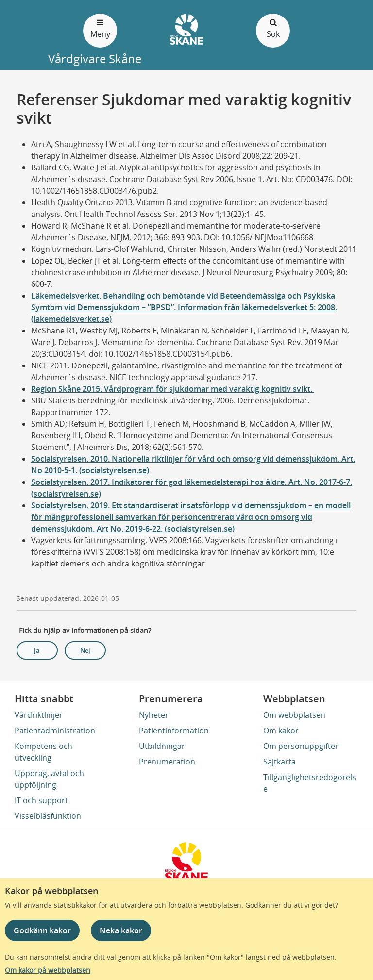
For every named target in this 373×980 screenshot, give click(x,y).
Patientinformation (174, 731)
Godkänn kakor (42, 930)
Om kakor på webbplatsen (48, 970)
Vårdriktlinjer (39, 715)
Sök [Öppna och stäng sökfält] (273, 28)
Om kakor (281, 731)
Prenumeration (167, 762)
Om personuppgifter (301, 746)
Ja (37, 650)
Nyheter (154, 715)
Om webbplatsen (294, 715)
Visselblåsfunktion (48, 816)
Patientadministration (55, 731)
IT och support (41, 800)
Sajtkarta (280, 762)
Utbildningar (162, 746)
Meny (100, 28)
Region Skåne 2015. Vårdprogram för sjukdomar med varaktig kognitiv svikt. (173, 389)
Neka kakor (121, 930)
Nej (85, 650)
